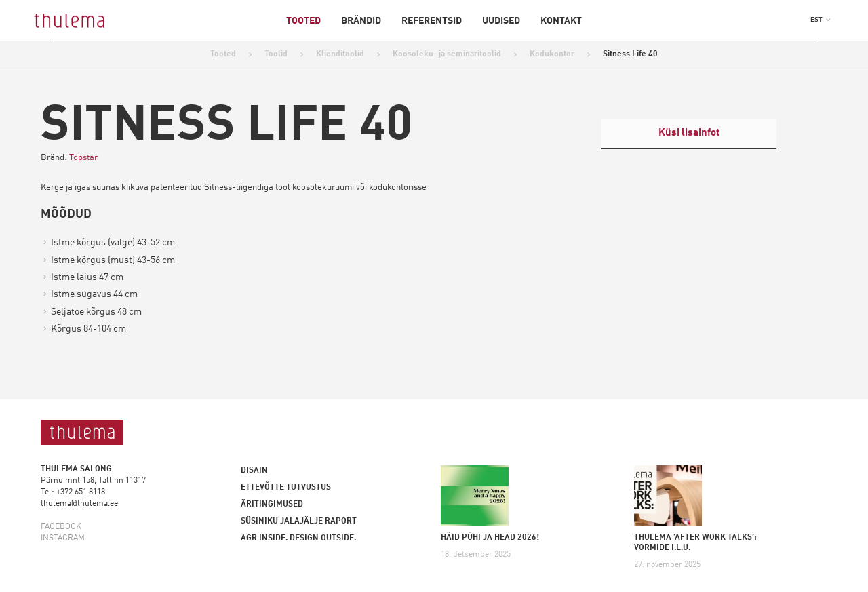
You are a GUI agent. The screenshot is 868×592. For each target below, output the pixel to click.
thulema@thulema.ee (79, 504)
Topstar (83, 158)
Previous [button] (60, 41)
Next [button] (808, 41)
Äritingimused (272, 505)
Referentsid (432, 21)
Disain (254, 471)
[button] (821, 20)
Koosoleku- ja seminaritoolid (447, 54)
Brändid (361, 21)
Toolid (276, 54)
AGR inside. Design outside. (298, 538)
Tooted (303, 21)
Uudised (501, 21)
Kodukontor (552, 54)
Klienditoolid (340, 54)
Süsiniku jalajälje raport (299, 521)
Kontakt (561, 21)
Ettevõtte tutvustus (286, 488)
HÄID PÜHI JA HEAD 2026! (490, 538)
